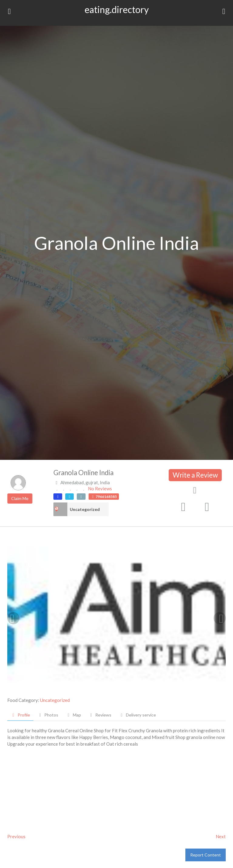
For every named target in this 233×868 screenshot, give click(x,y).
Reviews (100, 715)
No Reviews (100, 488)
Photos (48, 715)
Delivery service (137, 715)
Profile (20, 715)
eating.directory (117, 9)
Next (221, 836)
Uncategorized (85, 509)
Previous (16, 836)
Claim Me (20, 498)
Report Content (206, 855)
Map (73, 715)
